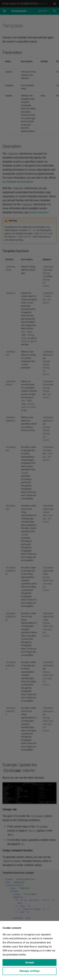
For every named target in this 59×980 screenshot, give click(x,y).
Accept (30, 962)
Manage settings (30, 971)
